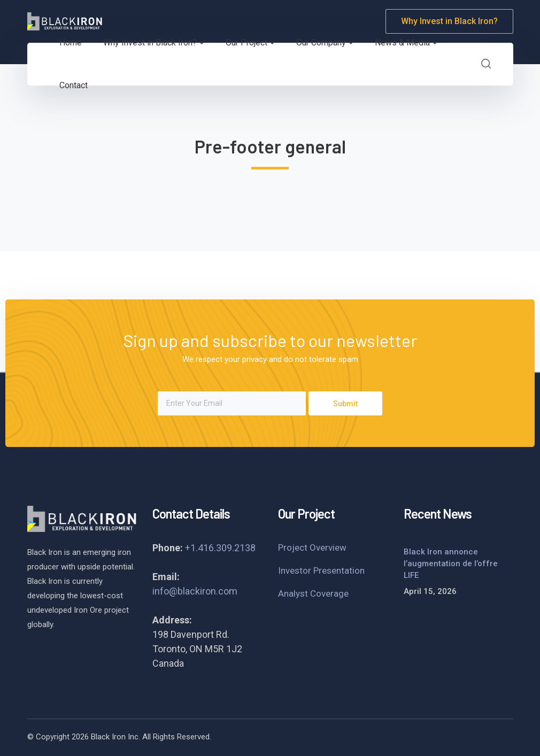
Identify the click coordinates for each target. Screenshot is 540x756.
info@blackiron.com (195, 591)
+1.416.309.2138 (220, 548)
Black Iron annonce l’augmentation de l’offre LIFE (451, 564)
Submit (345, 404)
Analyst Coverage (313, 593)
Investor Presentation (321, 570)
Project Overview (312, 547)
